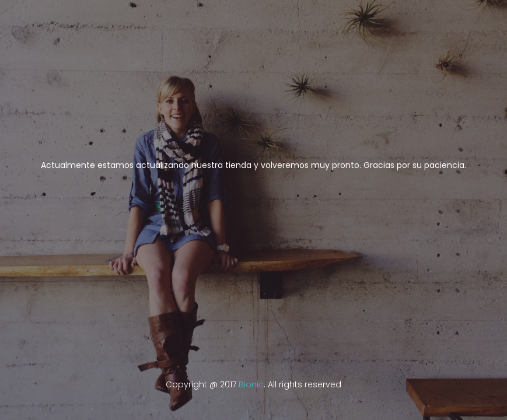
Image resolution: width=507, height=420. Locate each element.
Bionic (251, 384)
